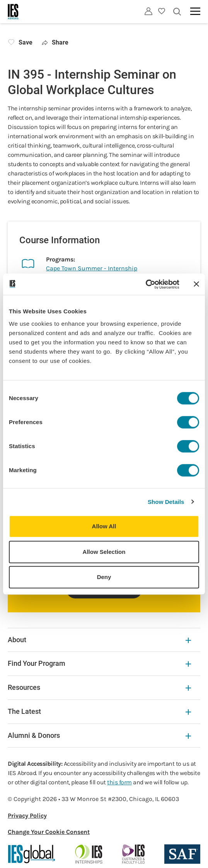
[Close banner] (196, 284)
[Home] (14, 12)
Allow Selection (104, 552)
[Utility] (148, 11)
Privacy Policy (27, 816)
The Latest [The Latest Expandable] (99, 711)
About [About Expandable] (99, 640)
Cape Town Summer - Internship (92, 268)
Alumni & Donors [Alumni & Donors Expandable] (99, 735)
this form (119, 782)
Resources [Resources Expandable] (99, 687)
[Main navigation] (195, 11)
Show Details (166, 502)
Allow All (104, 526)
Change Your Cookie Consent (49, 832)
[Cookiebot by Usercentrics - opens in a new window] (146, 284)
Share (55, 42)
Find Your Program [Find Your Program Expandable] (99, 663)
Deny (104, 577)
